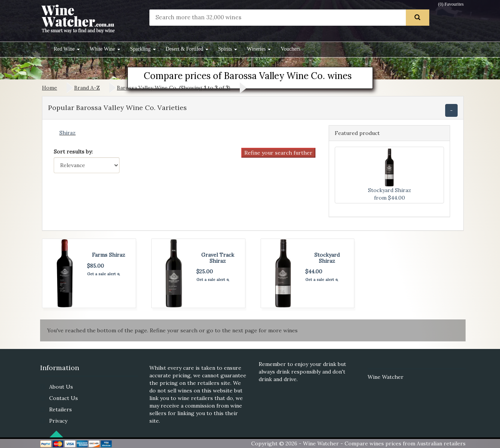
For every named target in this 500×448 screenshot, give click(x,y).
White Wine (105, 49)
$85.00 (95, 266)
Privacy (58, 421)
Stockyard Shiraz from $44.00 (390, 175)
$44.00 (314, 271)
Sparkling (143, 49)
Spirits (228, 49)
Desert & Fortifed (187, 49)
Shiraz (68, 133)
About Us (61, 387)
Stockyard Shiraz (327, 258)
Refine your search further (278, 153)
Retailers (61, 409)
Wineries (259, 49)
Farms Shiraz (109, 255)
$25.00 (205, 271)
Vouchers (290, 49)
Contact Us (64, 398)
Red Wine (67, 49)
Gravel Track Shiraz (218, 258)
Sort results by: (73, 152)
